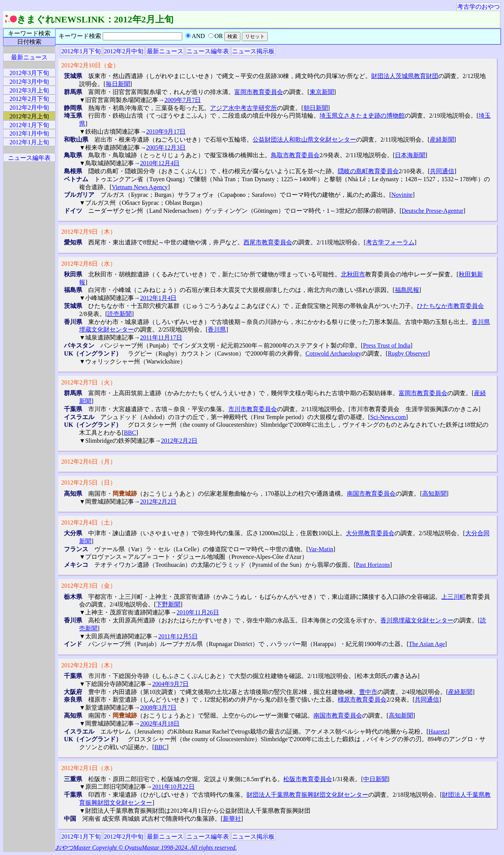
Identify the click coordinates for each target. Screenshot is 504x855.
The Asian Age (427, 644)
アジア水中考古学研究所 (243, 108)
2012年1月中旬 (29, 133)
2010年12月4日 (160, 163)
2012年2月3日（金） (89, 586)
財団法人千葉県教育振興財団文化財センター (307, 795)
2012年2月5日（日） (89, 483)
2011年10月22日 (173, 787)
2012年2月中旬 (124, 51)
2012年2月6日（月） (89, 462)
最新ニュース (165, 51)
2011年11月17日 (161, 337)
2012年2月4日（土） (89, 522)
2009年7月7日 (183, 100)
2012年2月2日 (179, 441)
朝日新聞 (316, 108)
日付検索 (29, 42)
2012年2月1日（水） (89, 768)
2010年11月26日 (198, 612)
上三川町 (453, 597)
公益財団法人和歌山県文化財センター (304, 140)
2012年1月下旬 (81, 51)
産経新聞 (442, 140)
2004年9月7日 (170, 684)
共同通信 (442, 171)
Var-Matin (321, 549)
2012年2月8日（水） (89, 264)
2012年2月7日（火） (89, 382)
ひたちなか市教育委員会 (450, 306)
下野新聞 (168, 604)
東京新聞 (322, 92)
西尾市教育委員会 (268, 242)
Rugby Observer (408, 353)
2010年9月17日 (166, 132)
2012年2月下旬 (29, 99)
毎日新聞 (118, 84)
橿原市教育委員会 (362, 699)
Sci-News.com (388, 417)
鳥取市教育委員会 (295, 155)
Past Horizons (373, 565)
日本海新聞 (410, 155)
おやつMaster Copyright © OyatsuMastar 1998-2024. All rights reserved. (146, 848)
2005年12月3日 (166, 148)
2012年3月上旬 (29, 90)
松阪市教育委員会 (308, 779)
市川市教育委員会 (253, 409)
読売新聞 (119, 314)
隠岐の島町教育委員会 (368, 171)
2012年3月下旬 (29, 73)
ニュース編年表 (208, 51)
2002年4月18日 (160, 723)
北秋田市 (353, 274)
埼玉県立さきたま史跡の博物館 (362, 116)
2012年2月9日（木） (89, 232)
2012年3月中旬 (29, 82)
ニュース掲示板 (253, 51)
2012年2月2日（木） (89, 665)
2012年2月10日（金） (90, 65)
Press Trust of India (387, 345)
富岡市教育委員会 (259, 92)
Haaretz (438, 731)
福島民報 (407, 290)
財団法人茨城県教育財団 (405, 76)
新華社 (232, 819)
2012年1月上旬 (29, 142)
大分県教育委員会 (370, 533)
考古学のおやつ (479, 7)
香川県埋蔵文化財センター (417, 620)
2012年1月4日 (158, 298)
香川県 (217, 329)
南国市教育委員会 (371, 494)
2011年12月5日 (178, 636)
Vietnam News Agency (140, 187)
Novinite (402, 195)
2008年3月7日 (158, 707)
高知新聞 (434, 494)
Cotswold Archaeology (333, 353)
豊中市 (368, 692)
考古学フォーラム (390, 242)
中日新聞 (375, 779)
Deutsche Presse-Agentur (432, 211)
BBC (130, 433)
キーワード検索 (29, 33)
